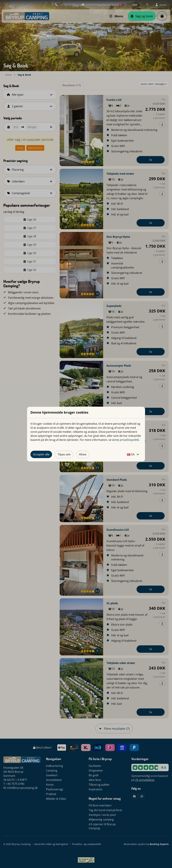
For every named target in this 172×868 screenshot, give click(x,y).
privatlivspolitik (129, 440)
